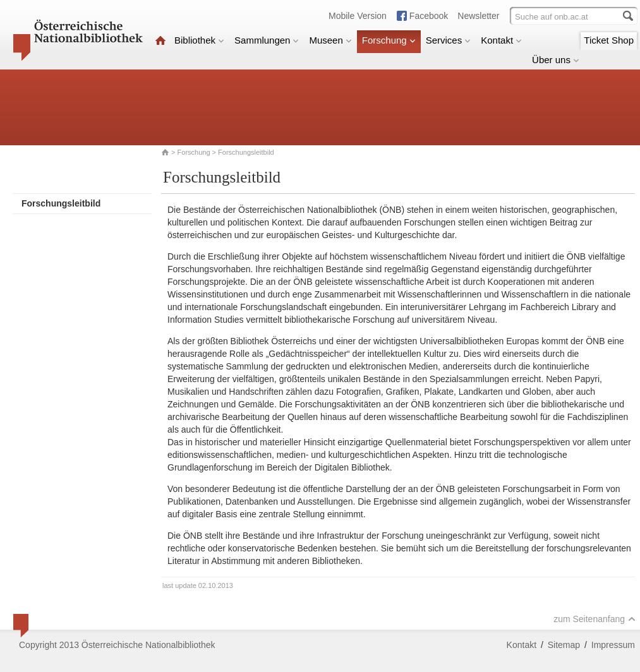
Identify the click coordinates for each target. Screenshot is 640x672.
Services (449, 40)
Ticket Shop (609, 40)
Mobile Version (358, 16)
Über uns (556, 60)
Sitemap (564, 645)
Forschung (389, 40)
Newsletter (478, 16)
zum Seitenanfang (595, 619)
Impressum (613, 645)
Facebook (429, 16)
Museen (330, 40)
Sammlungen (267, 40)
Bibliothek (199, 40)
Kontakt (501, 40)
